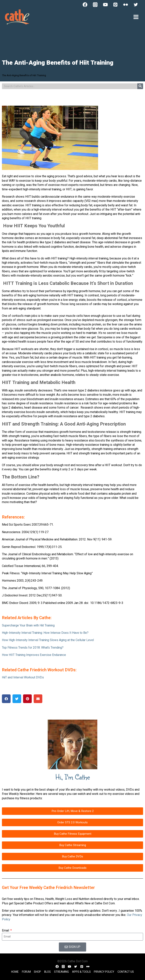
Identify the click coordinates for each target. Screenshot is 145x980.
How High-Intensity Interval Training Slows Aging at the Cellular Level (48, 640)
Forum (26, 972)
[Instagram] (95, 5)
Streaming (61, 972)
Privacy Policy (104, 972)
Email (6, 931)
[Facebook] (85, 5)
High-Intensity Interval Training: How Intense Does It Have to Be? (45, 633)
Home (15, 972)
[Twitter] (136, 5)
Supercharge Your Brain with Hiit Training (28, 625)
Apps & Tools (81, 972)
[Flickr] (126, 5)
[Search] (140, 86)
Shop (37, 972)
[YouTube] (105, 5)
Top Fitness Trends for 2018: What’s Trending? (33, 648)
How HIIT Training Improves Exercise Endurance (34, 655)
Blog (47, 972)
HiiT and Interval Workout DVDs (23, 677)
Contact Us (126, 972)
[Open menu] (136, 17)
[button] (6, 699)
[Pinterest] (115, 5)
